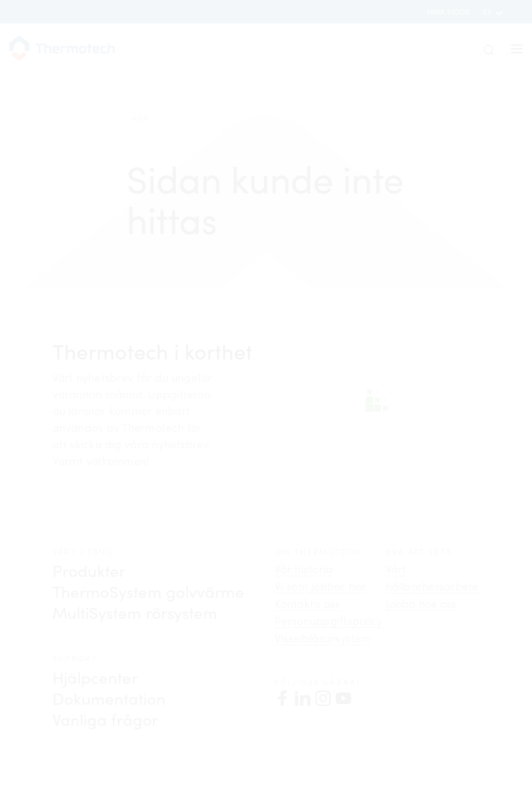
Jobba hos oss (421, 603)
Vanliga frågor (105, 719)
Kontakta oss (308, 603)
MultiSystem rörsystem (135, 612)
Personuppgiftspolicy (329, 621)
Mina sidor (448, 12)
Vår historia (304, 569)
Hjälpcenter (95, 677)
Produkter (89, 570)
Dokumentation (109, 698)
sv (488, 12)
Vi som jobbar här (321, 586)
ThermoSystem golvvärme (148, 591)
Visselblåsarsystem (323, 638)
